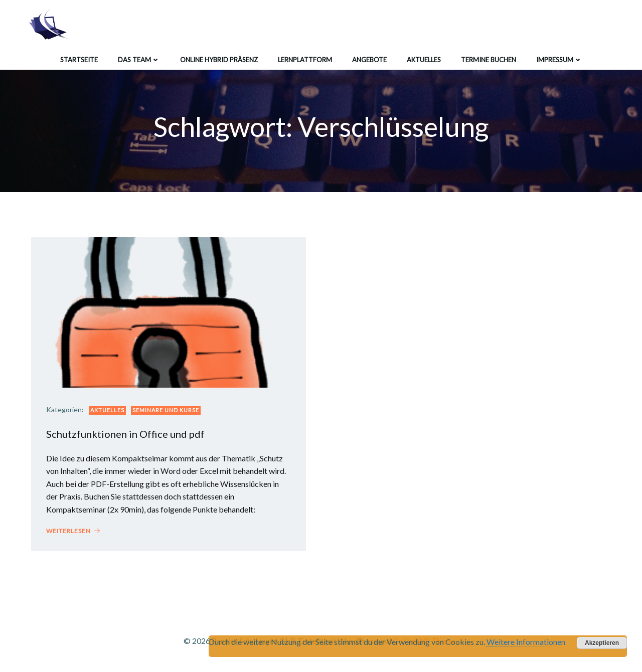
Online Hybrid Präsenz (219, 60)
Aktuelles (424, 60)
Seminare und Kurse (166, 410)
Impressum (559, 60)
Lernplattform (305, 60)
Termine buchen (489, 60)
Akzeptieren (602, 643)
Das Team (139, 60)
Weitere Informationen (526, 642)
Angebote (369, 60)
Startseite (79, 60)
